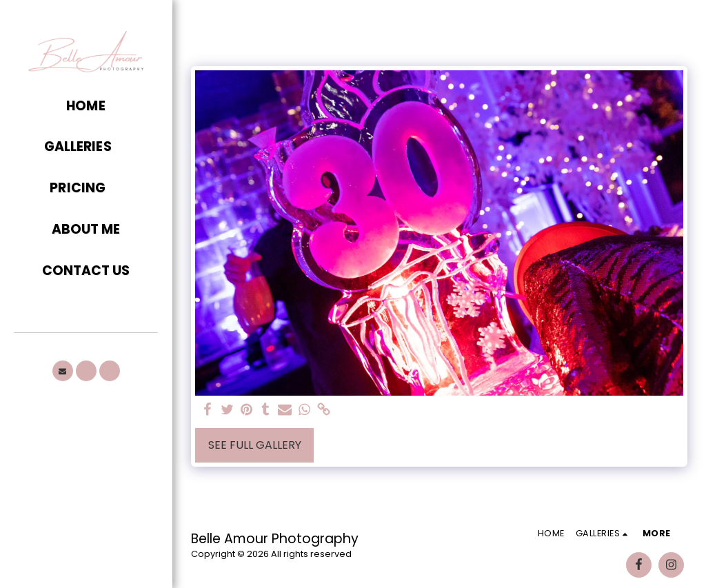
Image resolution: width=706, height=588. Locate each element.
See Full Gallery (255, 445)
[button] (86, 148)
